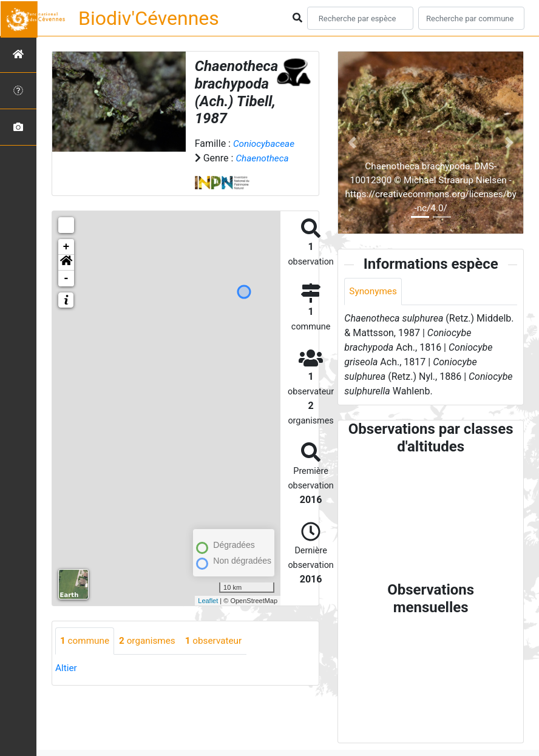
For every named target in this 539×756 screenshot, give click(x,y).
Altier (66, 683)
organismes (151, 656)
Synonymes (374, 292)
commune (86, 656)
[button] (66, 277)
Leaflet (208, 615)
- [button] (66, 293)
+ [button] (66, 262)
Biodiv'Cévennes (149, 18)
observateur (220, 656)
